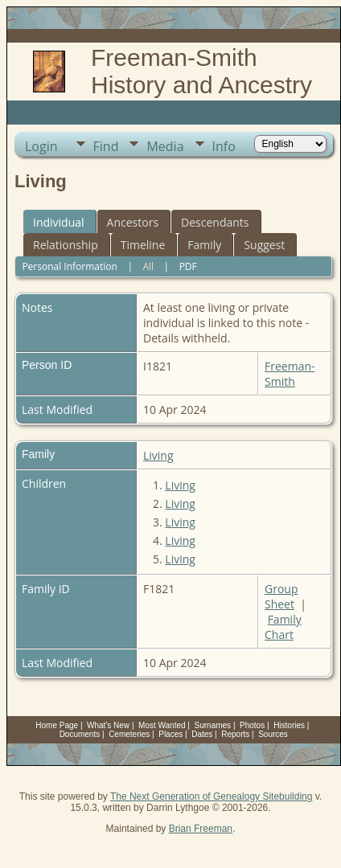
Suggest (264, 245)
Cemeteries (129, 734)
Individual (59, 222)
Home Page (57, 725)
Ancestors (133, 222)
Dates (202, 734)
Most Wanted (162, 725)
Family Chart (283, 627)
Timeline (143, 245)
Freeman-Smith (290, 374)
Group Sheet (281, 596)
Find (106, 146)
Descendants (215, 222)
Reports (235, 734)
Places (170, 734)
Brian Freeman (201, 829)
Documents (80, 734)
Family (204, 245)
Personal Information (70, 266)
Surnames (213, 725)
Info (224, 146)
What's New (108, 725)
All (148, 266)
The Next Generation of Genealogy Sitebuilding (212, 796)
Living (158, 455)
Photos (252, 725)
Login (41, 146)
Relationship (66, 245)
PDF (188, 266)
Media (165, 146)
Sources (273, 734)
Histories (289, 725)
